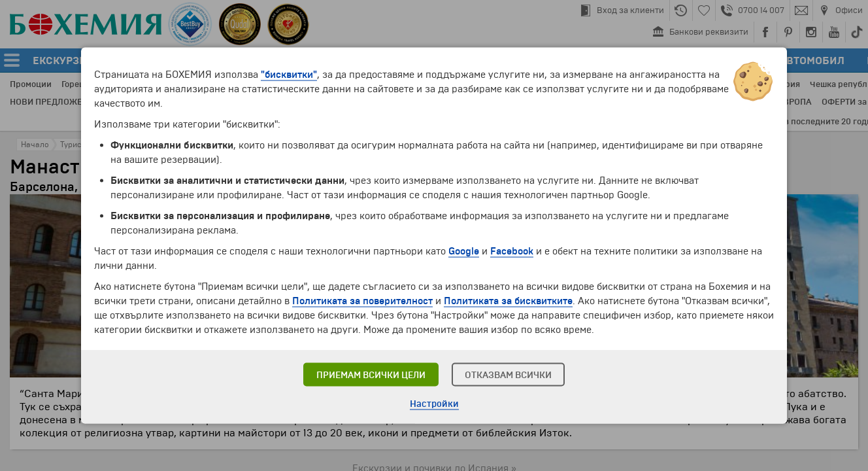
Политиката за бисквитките (508, 301)
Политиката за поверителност (362, 301)
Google (464, 251)
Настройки (434, 404)
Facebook (512, 251)
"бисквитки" (289, 75)
